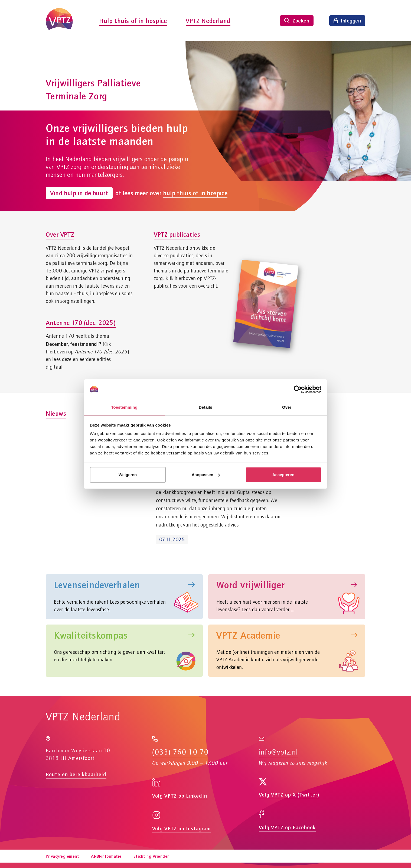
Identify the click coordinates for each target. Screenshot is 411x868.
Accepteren (283, 475)
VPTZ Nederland (208, 21)
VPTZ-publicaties (177, 234)
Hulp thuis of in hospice (133, 21)
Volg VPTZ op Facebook (287, 827)
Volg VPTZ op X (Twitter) (289, 794)
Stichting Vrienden (152, 856)
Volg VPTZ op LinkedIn (180, 796)
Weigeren (128, 475)
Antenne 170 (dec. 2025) (81, 323)
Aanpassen (206, 475)
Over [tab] (287, 407)
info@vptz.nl (278, 752)
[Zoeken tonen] (297, 21)
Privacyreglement (62, 856)
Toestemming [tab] (124, 407)
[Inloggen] (347, 21)
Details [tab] (205, 407)
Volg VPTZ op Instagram (181, 828)
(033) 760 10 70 (180, 752)
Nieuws (56, 413)
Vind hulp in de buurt (79, 193)
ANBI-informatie (106, 856)
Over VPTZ (60, 234)
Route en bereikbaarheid (76, 774)
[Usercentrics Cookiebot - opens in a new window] (298, 389)
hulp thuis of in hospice (195, 193)
